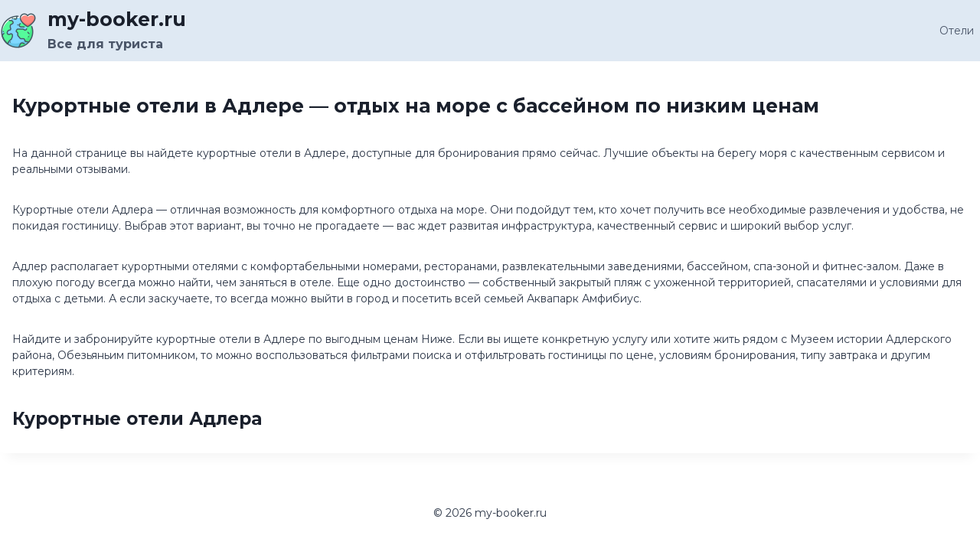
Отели (957, 31)
